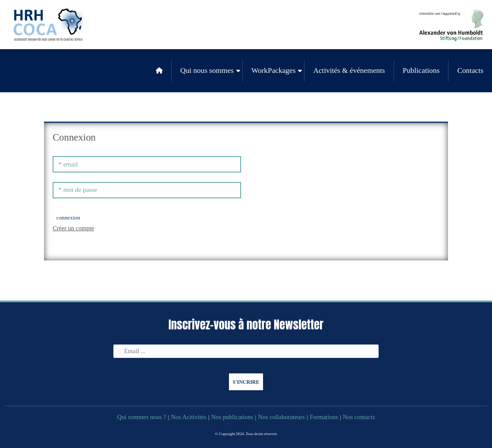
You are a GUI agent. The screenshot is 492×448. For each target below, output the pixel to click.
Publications (421, 70)
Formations (324, 417)
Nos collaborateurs (281, 417)
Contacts (470, 70)
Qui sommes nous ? (142, 417)
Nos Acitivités (188, 417)
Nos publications (232, 417)
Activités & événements (349, 70)
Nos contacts (359, 417)
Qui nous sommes (207, 70)
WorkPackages (273, 70)
